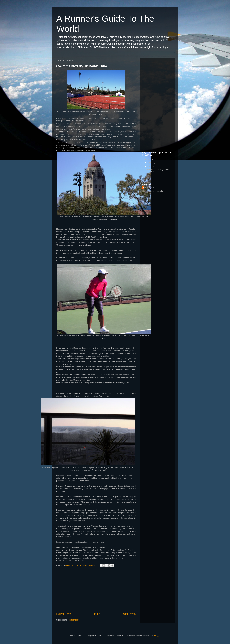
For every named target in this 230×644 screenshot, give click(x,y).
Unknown (149, 187)
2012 (147, 159)
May (149, 166)
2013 (147, 177)
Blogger (157, 636)
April (150, 163)
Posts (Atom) (74, 620)
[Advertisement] (96, 590)
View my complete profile (153, 191)
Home (97, 614)
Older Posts (129, 614)
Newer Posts (64, 614)
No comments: (90, 565)
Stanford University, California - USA (82, 66)
